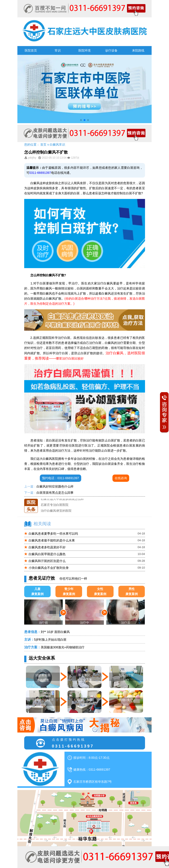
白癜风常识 (57, 145)
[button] (81, 120)
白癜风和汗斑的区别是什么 (47, 561)
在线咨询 (121, 478)
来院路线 (138, 50)
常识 (58, 50)
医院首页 (31, 50)
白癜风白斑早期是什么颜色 (47, 554)
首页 (43, 145)
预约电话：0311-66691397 (61, 478)
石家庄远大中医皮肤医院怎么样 (62, 499)
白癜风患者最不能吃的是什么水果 (52, 540)
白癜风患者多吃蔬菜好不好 (47, 547)
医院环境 (84, 50)
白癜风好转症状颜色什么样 (55, 486)
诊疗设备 (111, 50)
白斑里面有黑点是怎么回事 (55, 493)
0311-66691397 (40, 173)
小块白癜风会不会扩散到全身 (49, 568)
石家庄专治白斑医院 (55, 505)
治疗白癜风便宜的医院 (56, 511)
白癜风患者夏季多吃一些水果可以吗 (53, 534)
